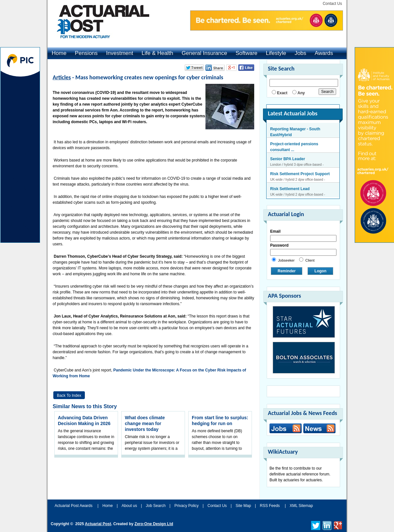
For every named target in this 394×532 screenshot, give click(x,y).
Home (59, 53)
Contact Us (332, 4)
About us (129, 506)
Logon (320, 271)
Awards (324, 53)
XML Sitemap (301, 506)
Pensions (86, 53)
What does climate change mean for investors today (145, 423)
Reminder (287, 271)
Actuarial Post (98, 524)
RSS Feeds (270, 506)
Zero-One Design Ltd (154, 524)
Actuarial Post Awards (74, 506)
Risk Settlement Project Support (300, 174)
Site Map (243, 506)
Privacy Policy (186, 506)
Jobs (300, 53)
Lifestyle (276, 53)
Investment (119, 53)
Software (247, 53)
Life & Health (157, 53)
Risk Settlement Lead (290, 189)
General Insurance (204, 53)
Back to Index (69, 396)
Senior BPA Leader (288, 159)
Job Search (156, 506)
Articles (62, 77)
